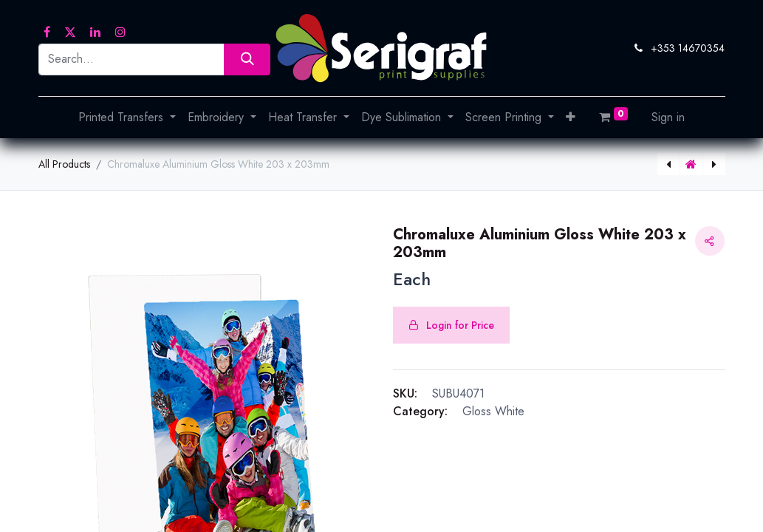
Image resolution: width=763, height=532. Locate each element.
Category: (420, 411)
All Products (64, 164)
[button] (571, 117)
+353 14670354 (688, 48)
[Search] (247, 59)
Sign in (668, 117)
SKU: (405, 393)
